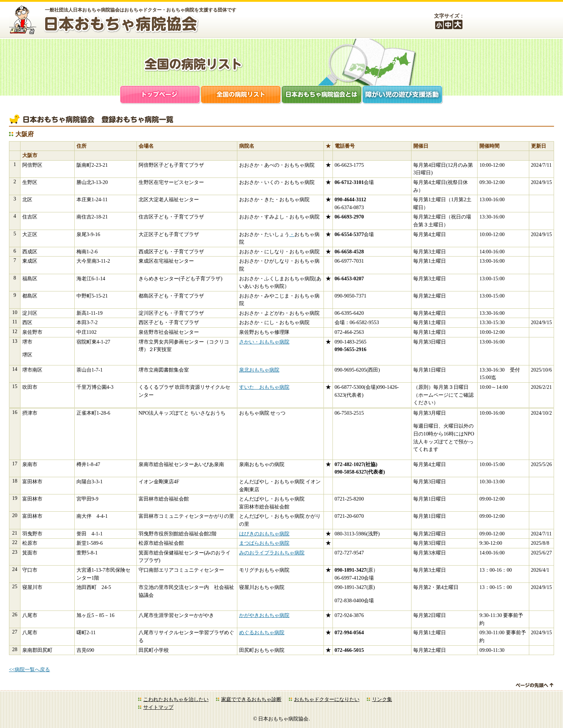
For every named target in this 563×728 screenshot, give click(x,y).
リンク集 (382, 699)
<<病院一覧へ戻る (29, 669)
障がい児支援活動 (403, 95)
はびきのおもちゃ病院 (264, 534)
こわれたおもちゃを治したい (176, 699)
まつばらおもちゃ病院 (264, 543)
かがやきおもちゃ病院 (264, 615)
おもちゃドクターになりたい (327, 699)
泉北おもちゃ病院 (259, 370)
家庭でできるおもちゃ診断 (251, 699)
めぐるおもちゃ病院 (262, 632)
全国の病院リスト (241, 95)
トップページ (160, 95)
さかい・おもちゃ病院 (264, 342)
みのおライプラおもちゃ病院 (272, 553)
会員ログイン (500, 21)
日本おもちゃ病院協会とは (322, 95)
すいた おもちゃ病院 (264, 387)
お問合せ (540, 21)
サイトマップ (158, 707)
